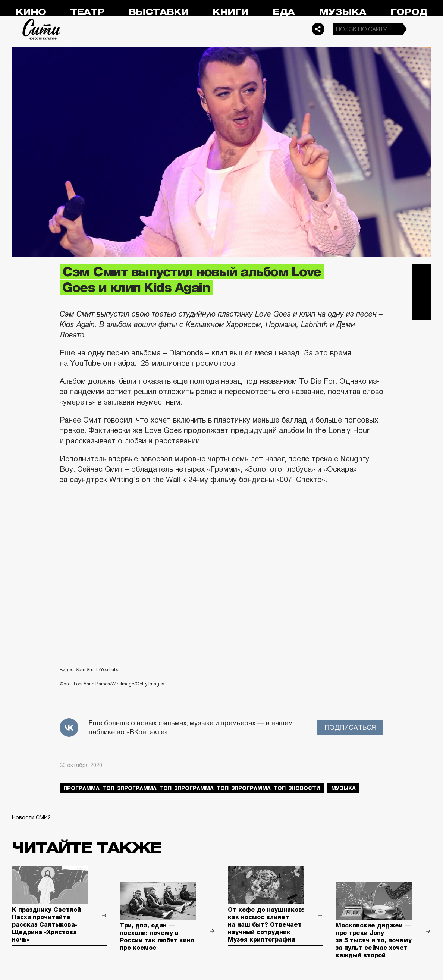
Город (409, 12)
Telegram (422, 273)
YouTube (110, 670)
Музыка (343, 12)
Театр (87, 12)
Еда (284, 12)
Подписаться (350, 728)
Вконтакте (422, 292)
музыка (343, 788)
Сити (42, 29)
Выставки (159, 12)
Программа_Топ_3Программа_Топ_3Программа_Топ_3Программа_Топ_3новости (192, 788)
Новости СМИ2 (31, 817)
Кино (31, 12)
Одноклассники (422, 311)
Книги (230, 12)
